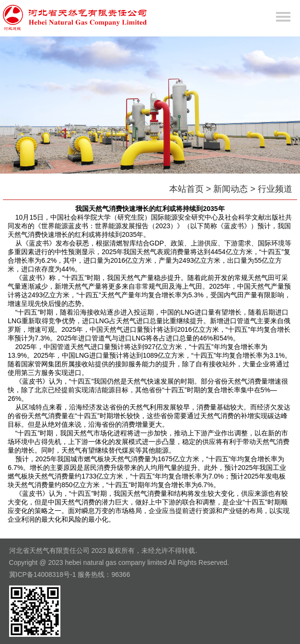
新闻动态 (231, 189)
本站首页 (186, 189)
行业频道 (275, 189)
